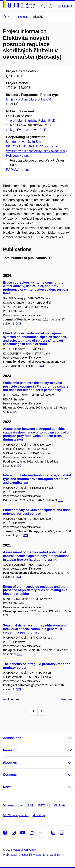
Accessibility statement (34, 855)
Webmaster (10, 855)
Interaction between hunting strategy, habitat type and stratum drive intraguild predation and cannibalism (37, 479)
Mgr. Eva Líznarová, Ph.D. (29, 130)
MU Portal (60, 805)
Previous (11, 699)
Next (67, 699)
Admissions (12, 738)
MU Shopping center (16, 815)
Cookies (55, 855)
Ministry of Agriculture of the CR (28, 99)
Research (10, 750)
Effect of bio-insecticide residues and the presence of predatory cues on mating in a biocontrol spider (35, 590)
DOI (18, 324)
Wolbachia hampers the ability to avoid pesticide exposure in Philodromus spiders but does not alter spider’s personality (36, 386)
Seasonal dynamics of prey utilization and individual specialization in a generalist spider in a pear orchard (35, 629)
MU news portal (13, 805)
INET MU (44, 805)
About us (10, 763)
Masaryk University (25, 850)
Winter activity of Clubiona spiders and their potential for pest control (36, 512)
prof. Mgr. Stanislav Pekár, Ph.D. (33, 121)
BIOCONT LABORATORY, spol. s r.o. (32, 146)
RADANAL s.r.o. (17, 170)
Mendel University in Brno (24, 142)
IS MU (30, 805)
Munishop (39, 815)
